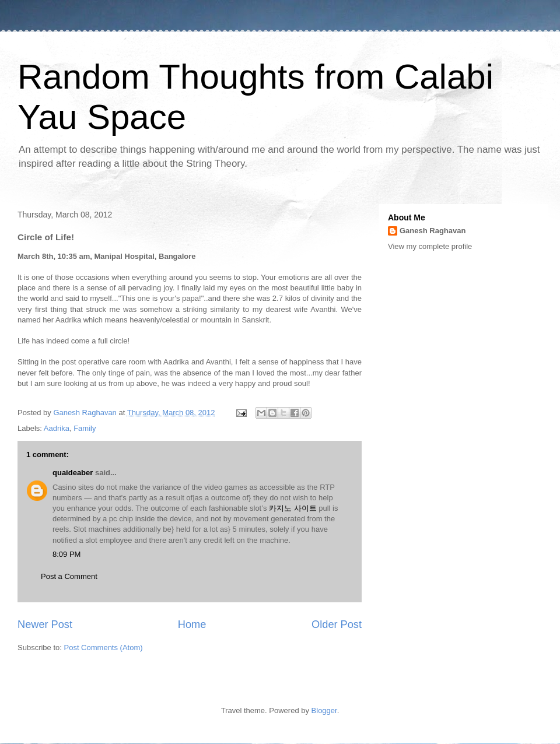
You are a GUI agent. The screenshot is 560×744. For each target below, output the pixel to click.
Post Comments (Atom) (104, 648)
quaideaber (73, 473)
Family (85, 428)
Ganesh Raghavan (433, 231)
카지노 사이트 (293, 508)
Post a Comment (69, 576)
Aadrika (57, 428)
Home (192, 624)
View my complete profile (430, 246)
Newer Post (45, 624)
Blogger (324, 710)
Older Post (337, 624)
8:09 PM (66, 554)
